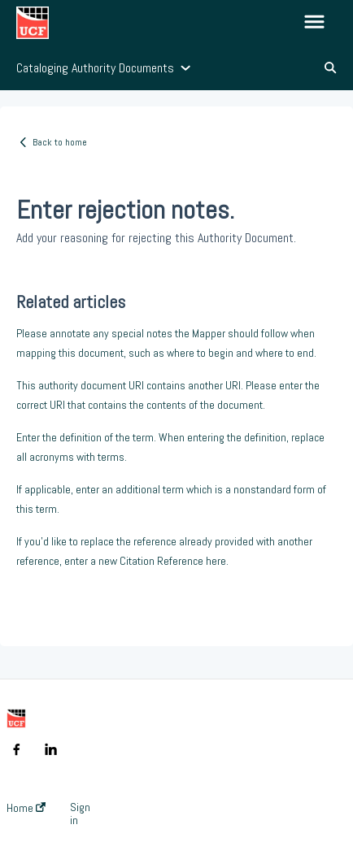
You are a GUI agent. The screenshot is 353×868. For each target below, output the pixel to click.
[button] (314, 23)
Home (26, 808)
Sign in (80, 814)
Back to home (60, 142)
